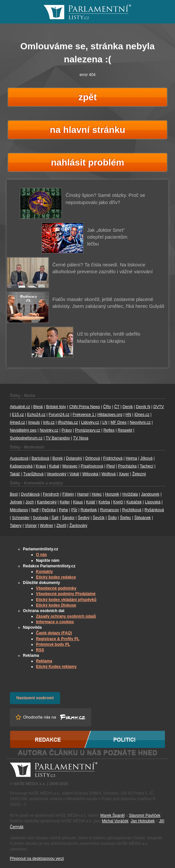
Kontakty (44, 572)
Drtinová (93, 458)
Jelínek (16, 502)
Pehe (63, 510)
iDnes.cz (142, 415)
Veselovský (57, 474)
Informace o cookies (55, 622)
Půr (74, 510)
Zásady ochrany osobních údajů (66, 616)
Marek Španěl (113, 815)
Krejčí (118, 502)
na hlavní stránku (87, 130)
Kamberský (47, 502)
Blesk (38, 407)
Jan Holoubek (142, 821)
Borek (57, 458)
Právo (67, 430)
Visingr (31, 526)
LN (105, 422)
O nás (41, 555)
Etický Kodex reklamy (56, 667)
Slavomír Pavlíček (145, 815)
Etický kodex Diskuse (56, 605)
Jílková (146, 458)
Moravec (70, 466)
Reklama (44, 661)
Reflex (109, 430)
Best (14, 494)
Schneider (21, 518)
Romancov (109, 510)
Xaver (124, 474)
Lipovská (153, 502)
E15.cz (18, 415)
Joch (30, 502)
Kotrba (104, 502)
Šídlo (112, 518)
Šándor (68, 518)
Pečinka (49, 510)
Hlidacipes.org (110, 415)
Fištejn (68, 494)
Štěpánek (142, 518)
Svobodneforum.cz (26, 438)
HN (128, 415)
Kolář (91, 502)
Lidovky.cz (90, 422)
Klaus (78, 502)
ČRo (107, 407)
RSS (40, 650)
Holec (97, 494)
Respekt (125, 430)
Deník (128, 407)
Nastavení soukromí (35, 698)
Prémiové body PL (53, 644)
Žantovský (78, 526)
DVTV (159, 407)
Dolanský (74, 458)
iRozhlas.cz (68, 422)
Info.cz (49, 422)
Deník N (143, 407)
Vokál (74, 474)
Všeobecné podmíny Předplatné (66, 594)
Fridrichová (113, 458)
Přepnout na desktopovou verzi (37, 859)
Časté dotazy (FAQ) (54, 633)
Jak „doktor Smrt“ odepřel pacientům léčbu (107, 237)
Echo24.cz (36, 415)
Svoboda (40, 518)
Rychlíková (132, 510)
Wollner (46, 526)
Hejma (131, 458)
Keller (65, 502)
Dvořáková (30, 494)
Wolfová (108, 474)
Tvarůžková (33, 474)
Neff (35, 510)
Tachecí (146, 466)
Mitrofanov (19, 510)
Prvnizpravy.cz (87, 430)
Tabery (16, 526)
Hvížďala (130, 494)
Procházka (127, 466)
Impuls (34, 422)
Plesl (111, 466)
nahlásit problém (87, 162)
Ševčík (99, 518)
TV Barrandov (58, 438)
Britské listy (56, 407)
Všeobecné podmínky (56, 588)
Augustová (19, 458)
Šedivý (84, 518)
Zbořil (61, 526)
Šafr (55, 518)
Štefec (126, 518)
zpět (88, 97)
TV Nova (81, 438)
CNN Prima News (84, 407)
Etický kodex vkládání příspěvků (66, 600)
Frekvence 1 (84, 415)
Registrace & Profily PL (58, 639)
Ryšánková (154, 510)
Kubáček (134, 502)
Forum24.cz (59, 415)
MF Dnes (119, 422)
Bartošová (41, 458)
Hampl (83, 494)
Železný (139, 474)
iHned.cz (17, 422)
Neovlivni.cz (140, 422)
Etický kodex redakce (56, 577)
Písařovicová (92, 466)
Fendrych (51, 494)
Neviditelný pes (23, 430)
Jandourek (150, 494)
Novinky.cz (49, 430)
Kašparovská (21, 466)
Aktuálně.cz (20, 407)
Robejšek (89, 510)
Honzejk (112, 494)
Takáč (15, 474)
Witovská (90, 474)
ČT (117, 407)
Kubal (54, 466)
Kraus (41, 466)
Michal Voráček (115, 821)
